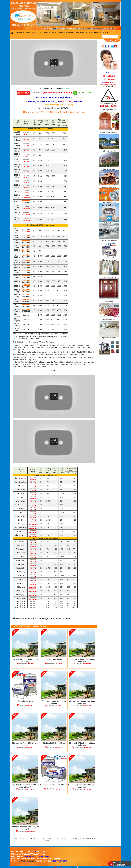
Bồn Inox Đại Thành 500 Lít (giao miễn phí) (54, 702)
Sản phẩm (80, 33)
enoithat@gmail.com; (27, 861)
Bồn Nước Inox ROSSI (54, 659)
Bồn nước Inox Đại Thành (109, 241)
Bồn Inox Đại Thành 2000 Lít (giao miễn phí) (25, 744)
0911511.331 (82, 93)
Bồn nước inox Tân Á (25, 701)
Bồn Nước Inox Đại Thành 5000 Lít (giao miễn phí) (25, 786)
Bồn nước (71, 33)
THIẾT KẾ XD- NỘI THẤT (109, 86)
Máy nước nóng (58, 33)
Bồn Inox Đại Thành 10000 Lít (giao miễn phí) (82, 786)
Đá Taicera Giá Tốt (109, 320)
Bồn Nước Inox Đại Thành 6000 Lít (54, 785)
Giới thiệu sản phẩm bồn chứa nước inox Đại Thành (33, 342)
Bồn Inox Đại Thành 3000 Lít (54, 743)
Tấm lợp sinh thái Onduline (109, 133)
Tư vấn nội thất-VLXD (93, 33)
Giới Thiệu (20, 33)
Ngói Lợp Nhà (31, 33)
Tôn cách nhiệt (44, 33)
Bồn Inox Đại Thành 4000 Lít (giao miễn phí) (82, 744)
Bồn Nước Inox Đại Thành (38, 626)
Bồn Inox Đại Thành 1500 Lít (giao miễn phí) (25, 661)
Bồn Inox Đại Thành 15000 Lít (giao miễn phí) (25, 828)
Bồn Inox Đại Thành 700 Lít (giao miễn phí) (82, 702)
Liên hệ (106, 33)
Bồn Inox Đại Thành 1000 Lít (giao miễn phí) (82, 661)
